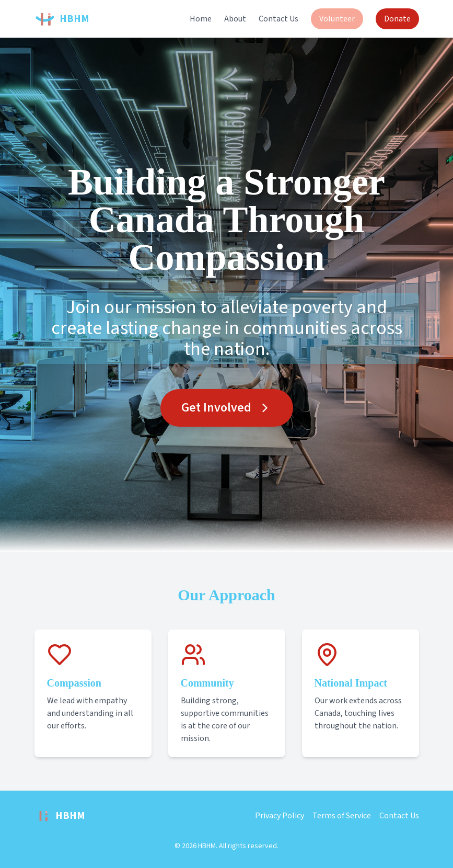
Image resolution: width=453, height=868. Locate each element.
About (235, 19)
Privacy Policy (280, 816)
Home (201, 19)
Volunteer (337, 19)
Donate (397, 19)
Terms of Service (342, 816)
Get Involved (227, 408)
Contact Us (278, 19)
